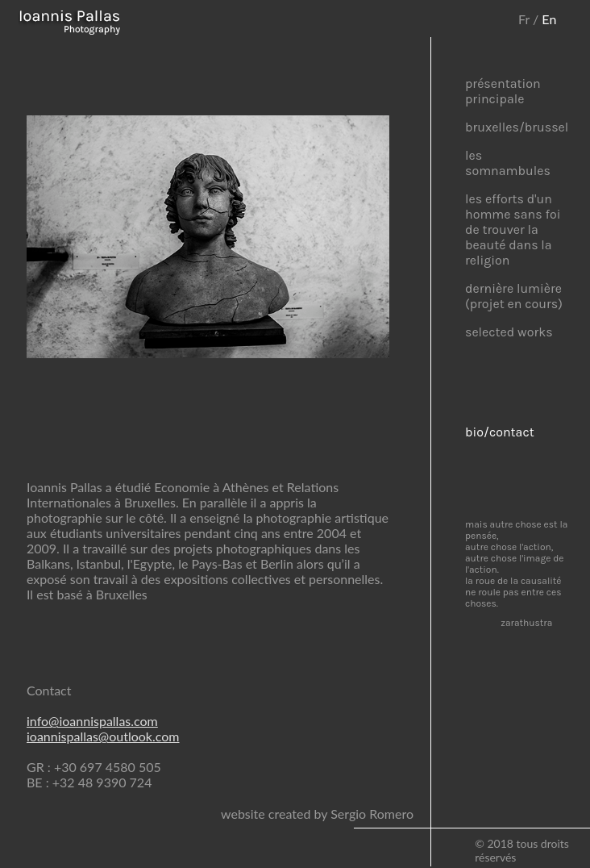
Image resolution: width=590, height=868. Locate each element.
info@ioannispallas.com (92, 721)
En (549, 19)
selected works (509, 332)
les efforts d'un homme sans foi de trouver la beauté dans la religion (513, 230)
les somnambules (508, 163)
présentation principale (503, 91)
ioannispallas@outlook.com (103, 736)
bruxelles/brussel (517, 127)
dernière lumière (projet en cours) (514, 296)
